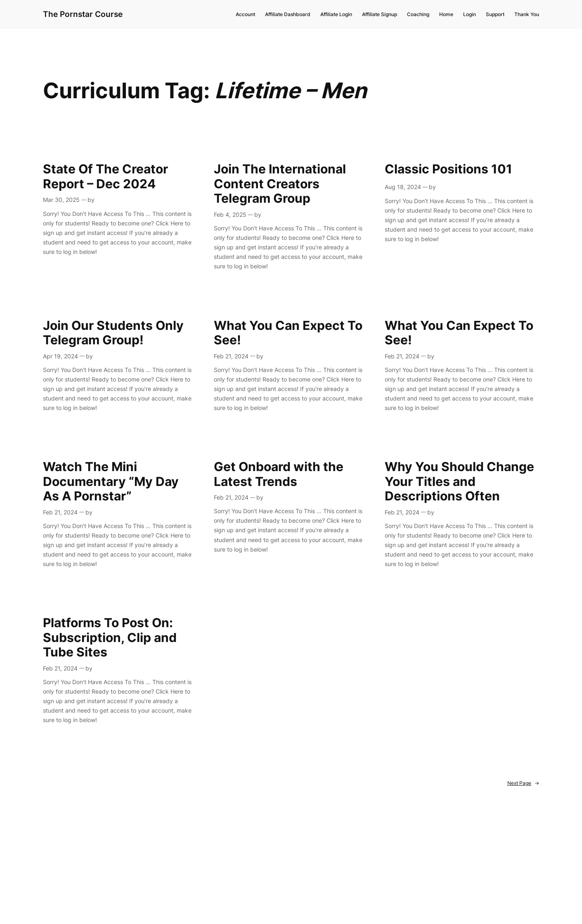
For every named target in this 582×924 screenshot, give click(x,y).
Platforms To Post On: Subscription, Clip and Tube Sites (110, 637)
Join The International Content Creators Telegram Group (280, 184)
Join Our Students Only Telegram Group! (113, 333)
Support (495, 14)
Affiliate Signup (380, 14)
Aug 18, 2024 (403, 187)
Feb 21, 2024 (231, 356)
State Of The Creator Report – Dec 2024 (105, 177)
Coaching (418, 14)
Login (470, 14)
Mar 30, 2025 (61, 200)
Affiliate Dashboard (288, 14)
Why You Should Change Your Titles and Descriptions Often (459, 481)
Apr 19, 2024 (60, 356)
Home (446, 14)
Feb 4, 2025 (230, 214)
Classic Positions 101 (448, 169)
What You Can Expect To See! (288, 333)
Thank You (527, 14)
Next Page (523, 783)
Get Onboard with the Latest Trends (279, 474)
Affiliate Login (336, 14)
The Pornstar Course (83, 14)
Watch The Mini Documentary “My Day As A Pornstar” (111, 481)
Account (245, 14)
